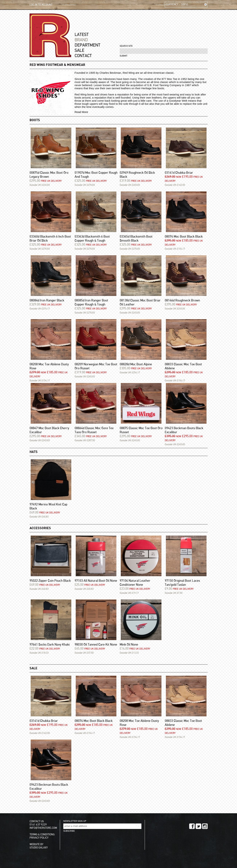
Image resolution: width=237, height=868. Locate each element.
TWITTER (198, 826)
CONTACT (83, 56)
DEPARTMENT (87, 45)
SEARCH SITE (126, 46)
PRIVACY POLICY (39, 838)
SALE (79, 51)
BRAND (81, 40)
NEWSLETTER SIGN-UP (75, 821)
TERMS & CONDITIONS (42, 835)
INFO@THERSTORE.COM (43, 828)
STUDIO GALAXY (39, 848)
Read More (81, 112)
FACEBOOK (192, 826)
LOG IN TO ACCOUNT (41, 5)
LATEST (82, 35)
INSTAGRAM (205, 826)
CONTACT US (37, 821)
